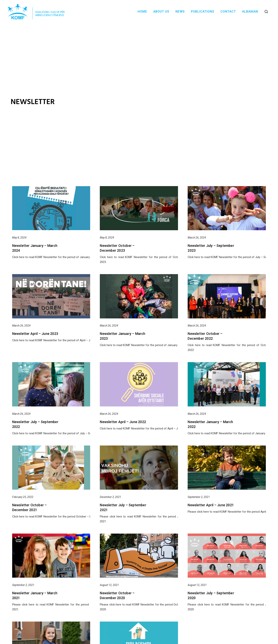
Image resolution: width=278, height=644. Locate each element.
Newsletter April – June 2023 (35, 334)
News (180, 12)
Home (142, 12)
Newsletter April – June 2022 (123, 422)
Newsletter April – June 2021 (211, 505)
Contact (228, 12)
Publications (203, 12)
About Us (161, 12)
